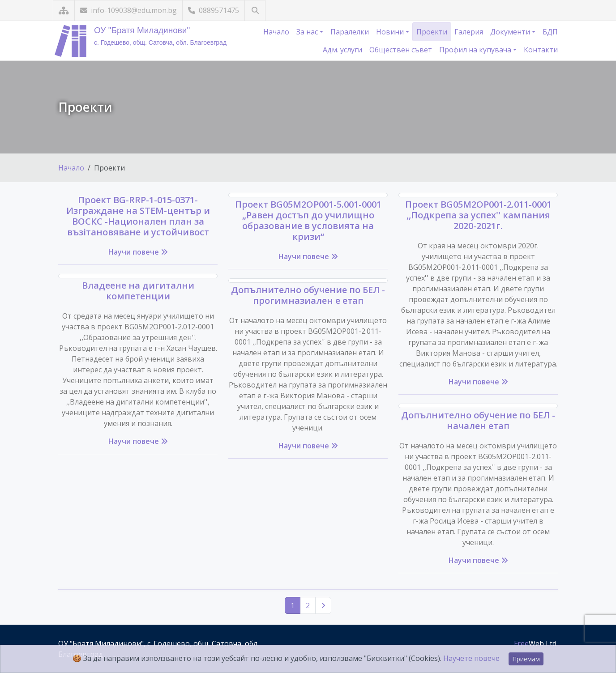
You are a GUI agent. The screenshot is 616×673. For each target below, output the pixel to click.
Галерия (469, 32)
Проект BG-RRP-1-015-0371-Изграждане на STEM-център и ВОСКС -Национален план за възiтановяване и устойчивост (138, 216)
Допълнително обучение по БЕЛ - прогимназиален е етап (308, 295)
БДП (550, 32)
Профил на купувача (476, 50)
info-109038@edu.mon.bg (128, 10)
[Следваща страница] (323, 605)
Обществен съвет (401, 50)
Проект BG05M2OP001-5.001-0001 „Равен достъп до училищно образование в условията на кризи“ (308, 220)
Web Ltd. (536, 643)
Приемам (526, 659)
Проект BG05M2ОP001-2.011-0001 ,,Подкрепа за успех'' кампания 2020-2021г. (478, 215)
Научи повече (138, 252)
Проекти (432, 32)
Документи (511, 32)
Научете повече (471, 658)
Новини (391, 32)
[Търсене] (255, 11)
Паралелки (350, 32)
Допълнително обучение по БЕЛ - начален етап (478, 420)
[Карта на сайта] (64, 11)
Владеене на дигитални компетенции (138, 291)
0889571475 (214, 10)
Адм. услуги (342, 50)
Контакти (541, 50)
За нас (308, 32)
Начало (276, 32)
